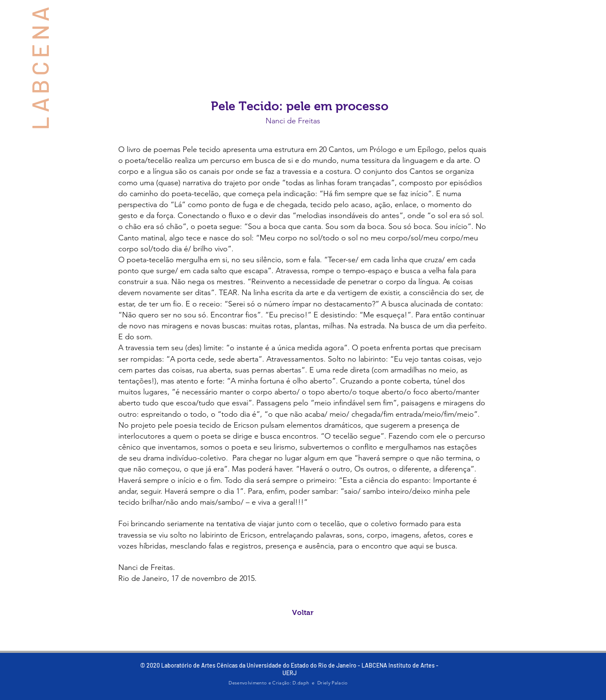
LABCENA (39, 67)
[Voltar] (303, 613)
